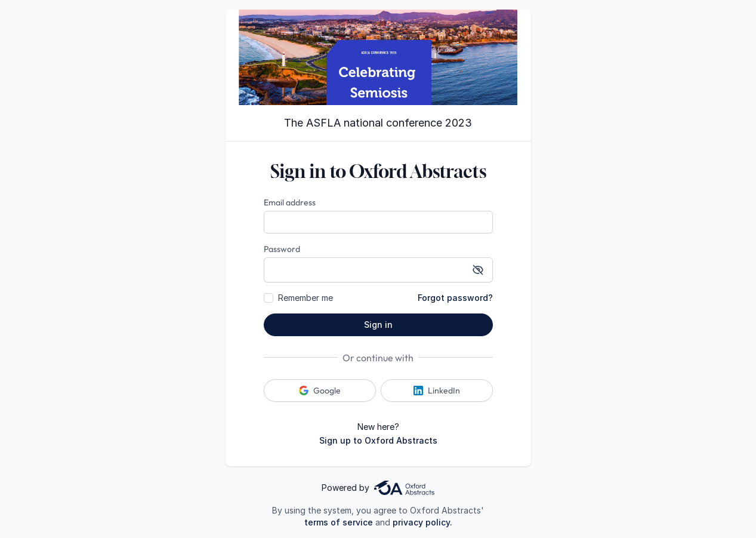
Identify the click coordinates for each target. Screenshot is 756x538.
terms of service (339, 522)
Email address (290, 202)
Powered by (378, 488)
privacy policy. (422, 522)
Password (282, 249)
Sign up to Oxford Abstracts (378, 440)
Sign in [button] (378, 325)
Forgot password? (455, 298)
